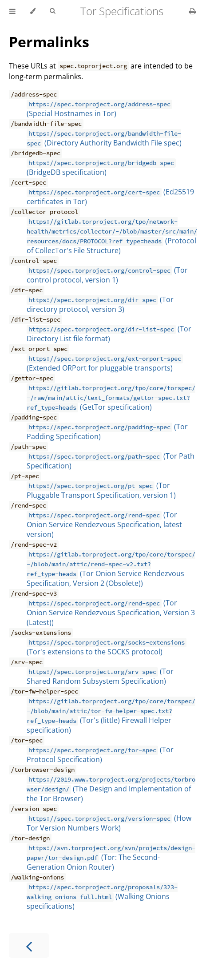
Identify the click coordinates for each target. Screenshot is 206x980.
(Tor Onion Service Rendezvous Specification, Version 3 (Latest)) (111, 613)
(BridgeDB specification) (101, 168)
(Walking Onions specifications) (102, 897)
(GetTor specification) (111, 398)
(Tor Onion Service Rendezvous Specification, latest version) (104, 524)
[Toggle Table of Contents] (12, 11)
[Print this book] (192, 11)
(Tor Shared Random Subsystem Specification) (100, 676)
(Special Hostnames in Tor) (99, 109)
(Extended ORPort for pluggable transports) (105, 363)
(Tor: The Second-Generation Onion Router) (111, 858)
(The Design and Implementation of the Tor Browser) (111, 789)
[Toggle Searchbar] (52, 11)
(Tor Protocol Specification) (100, 754)
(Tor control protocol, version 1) (107, 275)
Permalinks (49, 42)
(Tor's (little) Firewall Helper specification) (111, 716)
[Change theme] (33, 11)
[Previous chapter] (29, 946)
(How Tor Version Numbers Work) (109, 823)
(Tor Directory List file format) (109, 334)
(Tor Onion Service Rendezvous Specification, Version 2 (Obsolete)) (111, 569)
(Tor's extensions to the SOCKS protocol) (107, 647)
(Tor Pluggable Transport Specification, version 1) (101, 490)
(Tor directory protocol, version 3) (100, 304)
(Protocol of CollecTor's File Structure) (112, 236)
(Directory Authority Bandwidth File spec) (104, 138)
